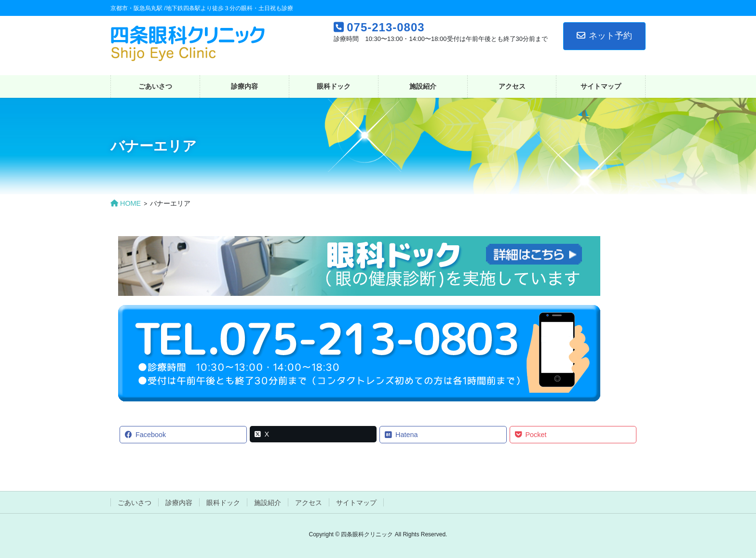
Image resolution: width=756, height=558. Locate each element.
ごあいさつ (135, 503)
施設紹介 (268, 503)
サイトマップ (356, 503)
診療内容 (179, 503)
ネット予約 (604, 36)
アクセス (309, 503)
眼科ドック (223, 503)
